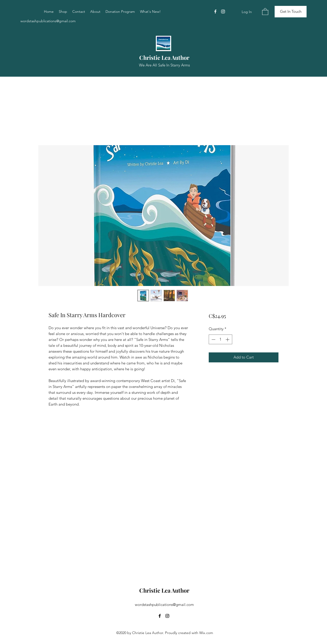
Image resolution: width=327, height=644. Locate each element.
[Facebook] (215, 11)
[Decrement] (213, 340)
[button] (265, 11)
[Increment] (228, 340)
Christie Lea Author (164, 57)
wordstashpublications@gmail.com (48, 21)
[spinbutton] (220, 340)
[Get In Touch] (291, 12)
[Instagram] (223, 11)
